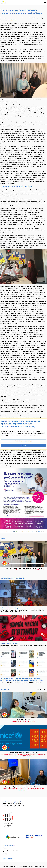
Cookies (5, 854)
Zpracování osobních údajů (10, 851)
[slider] (8, 563)
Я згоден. (23, 445)
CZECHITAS (12, 20)
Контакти (5, 848)
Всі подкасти (42, 689)
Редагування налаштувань (23, 441)
